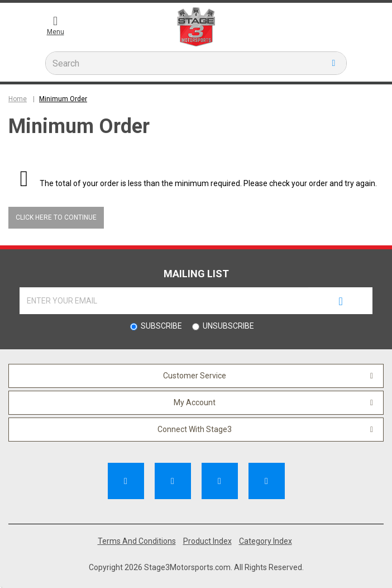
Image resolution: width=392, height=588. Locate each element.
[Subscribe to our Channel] (173, 481)
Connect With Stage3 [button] (195, 429)
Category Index (266, 541)
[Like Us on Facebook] (126, 481)
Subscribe (161, 326)
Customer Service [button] (195, 376)
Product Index (207, 541)
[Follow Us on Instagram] (267, 481)
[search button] (334, 63)
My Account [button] (195, 402)
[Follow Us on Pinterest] (220, 481)
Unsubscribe (228, 326)
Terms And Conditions (137, 541)
